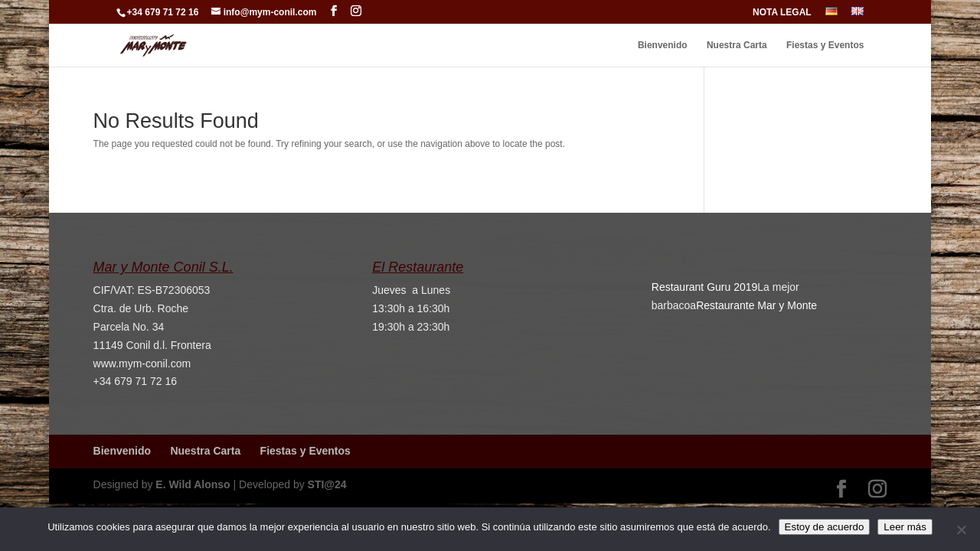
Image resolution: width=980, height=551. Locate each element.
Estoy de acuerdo (825, 527)
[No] (961, 530)
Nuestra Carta (737, 45)
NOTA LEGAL (782, 13)
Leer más (905, 527)
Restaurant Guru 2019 (705, 287)
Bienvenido (663, 45)
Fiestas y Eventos (825, 45)
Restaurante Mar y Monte (756, 305)
